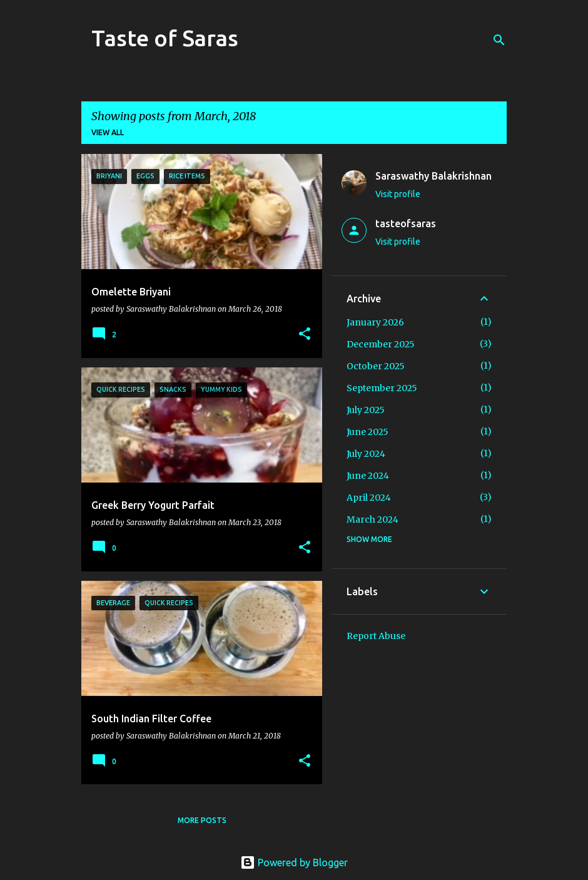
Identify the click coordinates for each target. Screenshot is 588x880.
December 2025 (381, 344)
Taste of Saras (165, 38)
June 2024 (368, 476)
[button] (305, 335)
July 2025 (366, 410)
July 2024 (366, 454)
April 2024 (369, 498)
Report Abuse (376, 636)
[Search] (499, 40)
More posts (202, 820)
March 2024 (373, 519)
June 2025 (367, 432)
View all (108, 132)
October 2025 (376, 366)
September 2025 (382, 388)
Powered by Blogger (294, 862)
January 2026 (375, 322)
